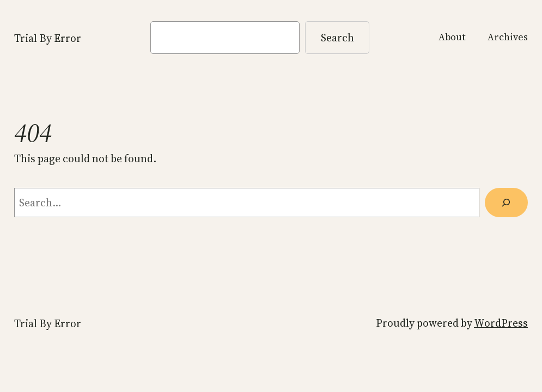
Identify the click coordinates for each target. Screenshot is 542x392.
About (452, 37)
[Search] (506, 203)
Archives (508, 37)
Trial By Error (48, 38)
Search (337, 38)
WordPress (501, 323)
